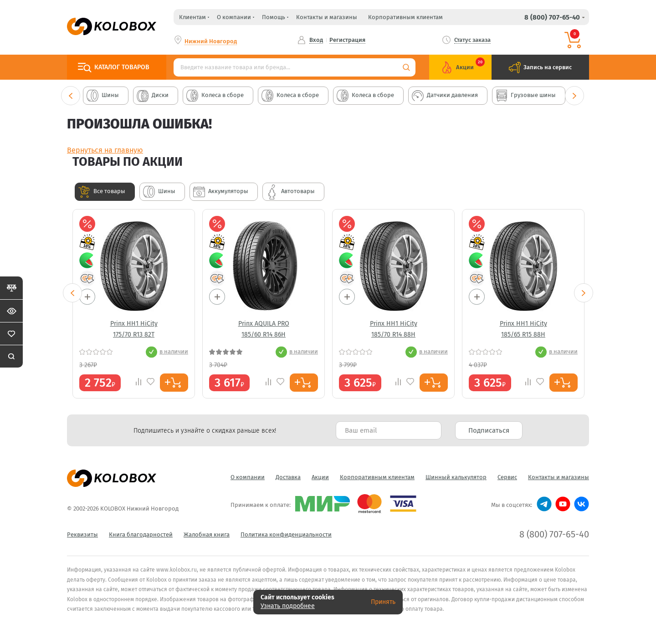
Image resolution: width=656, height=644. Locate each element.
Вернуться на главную (105, 150)
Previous (71, 96)
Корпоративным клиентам (405, 17)
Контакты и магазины (327, 17)
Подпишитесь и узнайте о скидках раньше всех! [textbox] (205, 431)
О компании (248, 477)
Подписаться (489, 430)
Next (574, 96)
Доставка (288, 477)
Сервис (507, 477)
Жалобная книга (207, 534)
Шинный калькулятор (456, 477)
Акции (320, 477)
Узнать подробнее (288, 606)
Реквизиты (82, 534)
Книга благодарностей (141, 534)
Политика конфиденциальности (286, 534)
